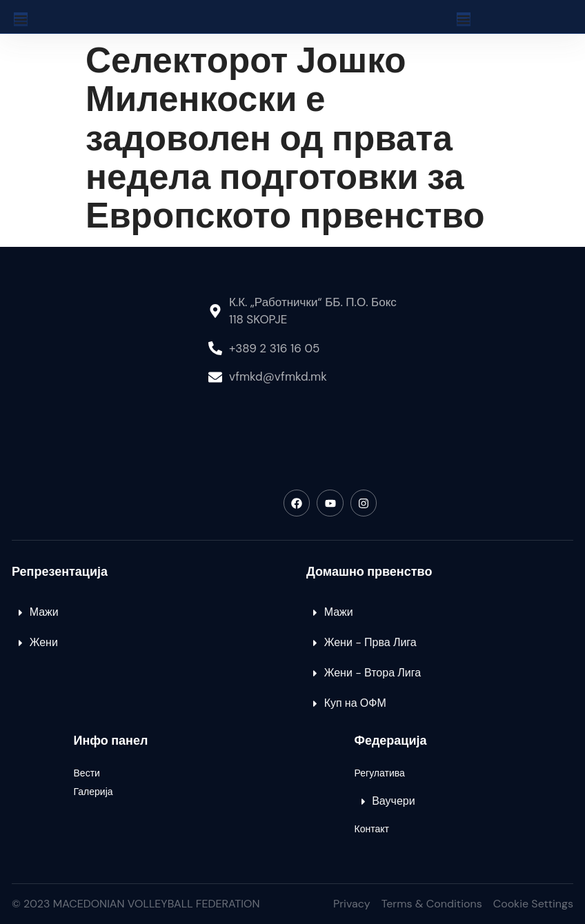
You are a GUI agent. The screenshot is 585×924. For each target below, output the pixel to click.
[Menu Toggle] (21, 19)
